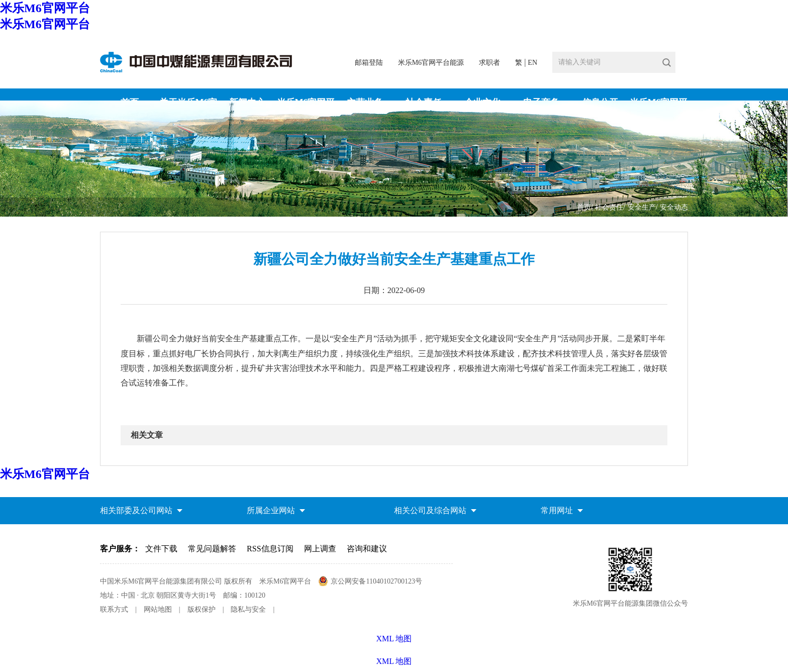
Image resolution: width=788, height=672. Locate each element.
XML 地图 (394, 661)
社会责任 (609, 207)
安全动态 (674, 207)
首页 (584, 207)
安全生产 (642, 207)
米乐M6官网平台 (45, 8)
